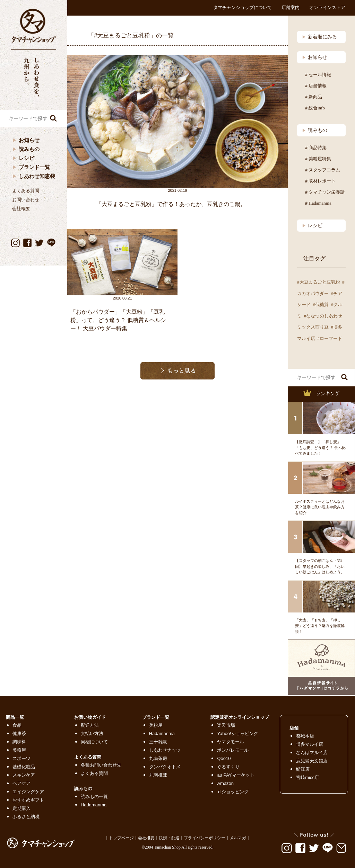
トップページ (121, 838)
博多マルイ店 (310, 744)
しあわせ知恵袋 (37, 176)
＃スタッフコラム (322, 170)
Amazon (225, 783)
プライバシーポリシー (205, 838)
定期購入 (21, 808)
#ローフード (330, 338)
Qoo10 (224, 758)
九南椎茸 (158, 775)
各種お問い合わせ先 (101, 765)
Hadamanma (94, 805)
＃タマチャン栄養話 (324, 192)
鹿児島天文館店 (312, 761)
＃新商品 (313, 97)
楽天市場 (226, 725)
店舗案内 (291, 7)
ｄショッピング (233, 792)
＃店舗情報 (315, 86)
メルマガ (238, 838)
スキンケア (24, 775)
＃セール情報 (318, 75)
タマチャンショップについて (243, 7)
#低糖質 (321, 305)
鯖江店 (303, 769)
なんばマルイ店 (312, 753)
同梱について (94, 742)
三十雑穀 (158, 742)
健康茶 (19, 733)
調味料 (19, 742)
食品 (17, 725)
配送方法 (90, 725)
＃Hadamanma (318, 203)
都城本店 (305, 736)
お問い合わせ (26, 200)
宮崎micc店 (308, 777)
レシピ (27, 158)
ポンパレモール (233, 750)
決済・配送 (169, 838)
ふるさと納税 (26, 817)
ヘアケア (21, 783)
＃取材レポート (320, 181)
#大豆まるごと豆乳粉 (319, 282)
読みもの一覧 (94, 797)
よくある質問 (26, 191)
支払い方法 (92, 733)
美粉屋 (19, 750)
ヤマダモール (231, 742)
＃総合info (314, 108)
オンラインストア (327, 7)
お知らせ (29, 140)
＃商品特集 (315, 148)
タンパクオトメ (165, 767)
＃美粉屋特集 (318, 159)
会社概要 (21, 209)
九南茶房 (158, 758)
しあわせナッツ (165, 750)
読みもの (29, 149)
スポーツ (21, 758)
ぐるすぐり (228, 767)
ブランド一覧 (34, 167)
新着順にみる (319, 37)
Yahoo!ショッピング (237, 733)
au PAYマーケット (236, 775)
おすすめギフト (28, 800)
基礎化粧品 (24, 767)
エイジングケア (28, 792)
